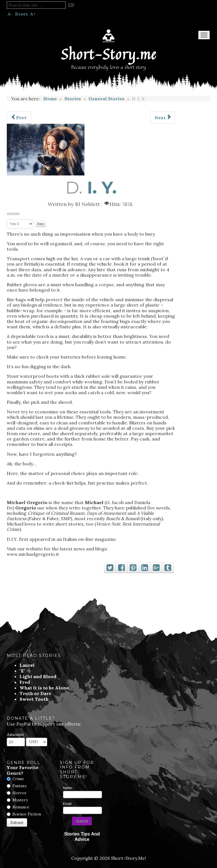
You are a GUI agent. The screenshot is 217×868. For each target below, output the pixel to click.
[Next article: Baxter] (163, 118)
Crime (18, 779)
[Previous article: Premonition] (19, 118)
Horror (19, 793)
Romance (21, 807)
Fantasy (19, 786)
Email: (68, 804)
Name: (68, 788)
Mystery (20, 800)
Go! (71, 5)
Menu (204, 35)
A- (10, 14)
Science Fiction (27, 814)
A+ (33, 14)
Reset (21, 14)
